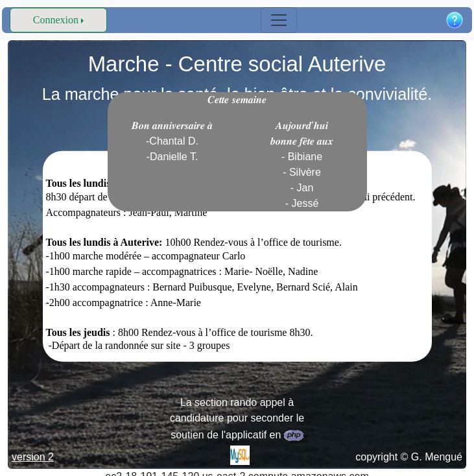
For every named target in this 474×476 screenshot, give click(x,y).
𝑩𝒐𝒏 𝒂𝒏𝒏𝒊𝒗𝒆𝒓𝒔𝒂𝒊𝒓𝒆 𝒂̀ (172, 141)
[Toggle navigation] (279, 20)
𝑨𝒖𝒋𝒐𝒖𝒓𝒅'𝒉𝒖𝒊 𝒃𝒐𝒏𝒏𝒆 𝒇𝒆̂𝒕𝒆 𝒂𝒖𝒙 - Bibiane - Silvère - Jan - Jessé (302, 164)
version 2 (33, 457)
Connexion (56, 20)
